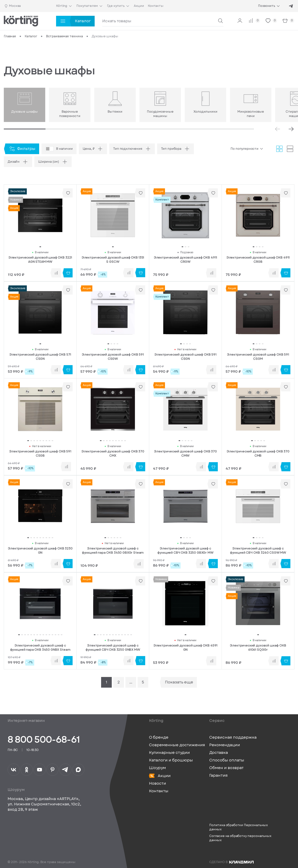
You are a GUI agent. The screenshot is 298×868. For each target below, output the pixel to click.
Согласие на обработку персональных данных (240, 838)
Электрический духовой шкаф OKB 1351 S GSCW (113, 260)
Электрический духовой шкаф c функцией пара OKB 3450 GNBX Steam (40, 647)
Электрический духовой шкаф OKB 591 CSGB (40, 454)
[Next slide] (291, 129)
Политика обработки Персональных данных (239, 827)
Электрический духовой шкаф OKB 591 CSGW (113, 357)
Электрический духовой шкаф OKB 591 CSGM (258, 357)
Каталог (31, 36)
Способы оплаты (227, 760)
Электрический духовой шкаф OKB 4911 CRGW (185, 260)
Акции (160, 776)
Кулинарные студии (169, 753)
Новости (158, 784)
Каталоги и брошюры (171, 760)
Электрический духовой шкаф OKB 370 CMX (113, 454)
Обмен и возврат (226, 768)
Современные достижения (177, 745)
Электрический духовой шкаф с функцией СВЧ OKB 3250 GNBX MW (113, 647)
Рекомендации (225, 745)
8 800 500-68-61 (44, 739)
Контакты (159, 791)
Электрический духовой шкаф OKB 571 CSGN (40, 357)
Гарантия (218, 776)
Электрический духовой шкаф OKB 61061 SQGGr (258, 647)
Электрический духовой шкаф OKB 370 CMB (258, 454)
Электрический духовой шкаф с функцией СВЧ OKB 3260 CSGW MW (258, 551)
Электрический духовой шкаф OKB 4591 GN (185, 647)
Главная (10, 36)
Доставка (219, 753)
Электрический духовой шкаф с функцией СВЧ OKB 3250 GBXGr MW (185, 551)
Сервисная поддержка (233, 737)
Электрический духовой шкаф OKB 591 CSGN (185, 357)
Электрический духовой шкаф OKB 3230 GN (40, 551)
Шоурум (157, 768)
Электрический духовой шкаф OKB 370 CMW (185, 454)
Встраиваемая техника (64, 36)
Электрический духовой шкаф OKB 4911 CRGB (258, 260)
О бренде (159, 737)
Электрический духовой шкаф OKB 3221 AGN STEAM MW (40, 260)
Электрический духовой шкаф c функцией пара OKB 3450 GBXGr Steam (113, 551)
